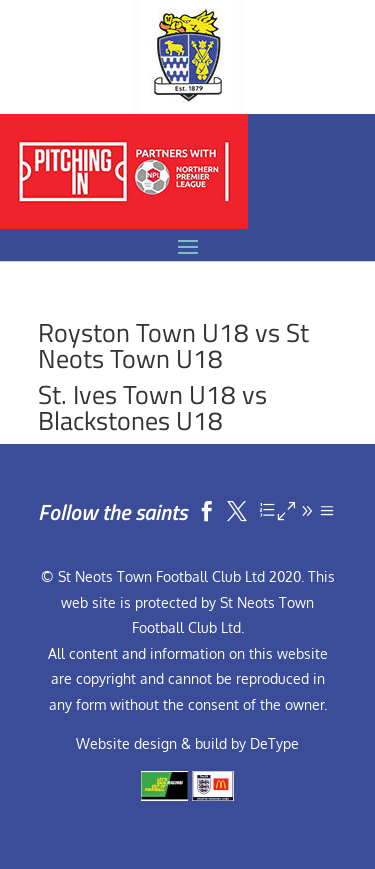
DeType (274, 743)
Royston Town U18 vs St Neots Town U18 (173, 345)
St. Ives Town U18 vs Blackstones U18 (152, 407)
